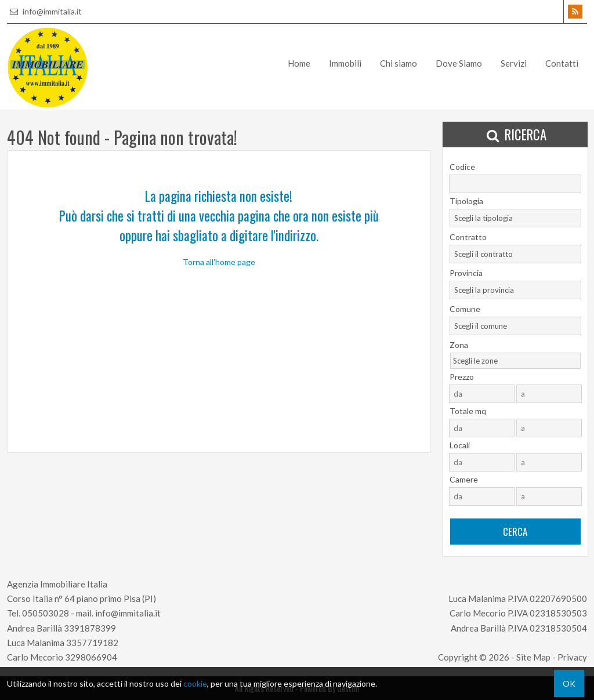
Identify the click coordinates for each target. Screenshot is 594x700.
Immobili (345, 63)
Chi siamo (399, 63)
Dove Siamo (459, 63)
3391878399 (90, 628)
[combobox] (515, 218)
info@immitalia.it (44, 11)
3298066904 (91, 657)
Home (299, 63)
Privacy (572, 657)
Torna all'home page (219, 262)
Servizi (514, 63)
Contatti (562, 63)
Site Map (533, 657)
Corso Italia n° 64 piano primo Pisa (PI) (82, 599)
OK (569, 683)
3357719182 (92, 643)
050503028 (46, 613)
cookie (195, 683)
